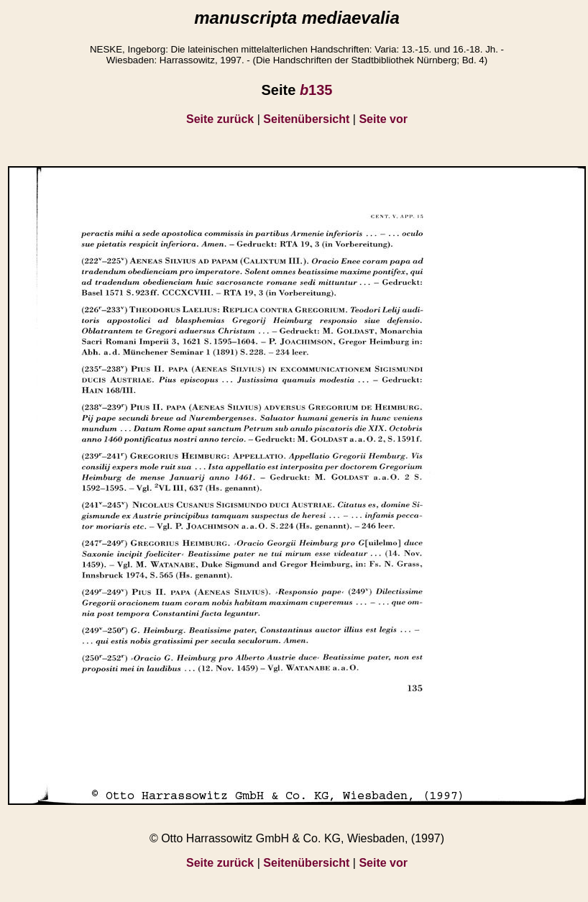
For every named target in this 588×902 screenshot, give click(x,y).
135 (316, 90)
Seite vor (383, 119)
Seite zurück (220, 119)
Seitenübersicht (306, 119)
